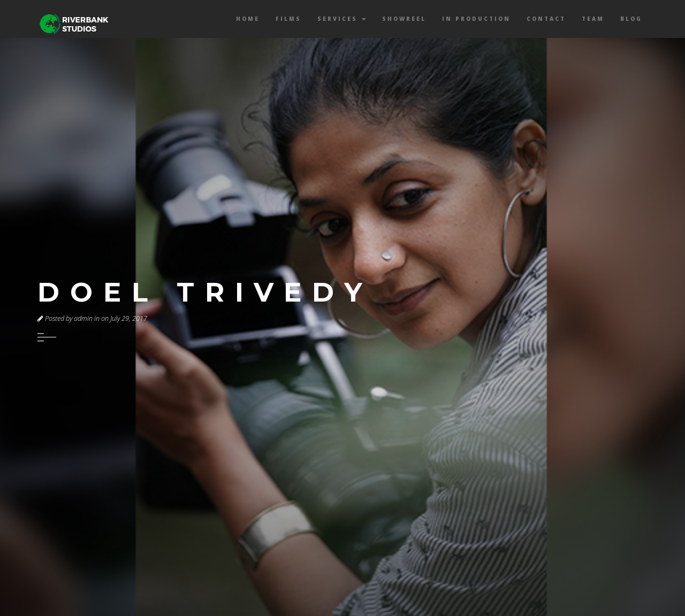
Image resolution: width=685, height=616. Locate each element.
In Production (476, 19)
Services (342, 19)
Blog (631, 19)
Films (288, 19)
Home (248, 19)
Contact (546, 19)
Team (593, 19)
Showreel (404, 19)
